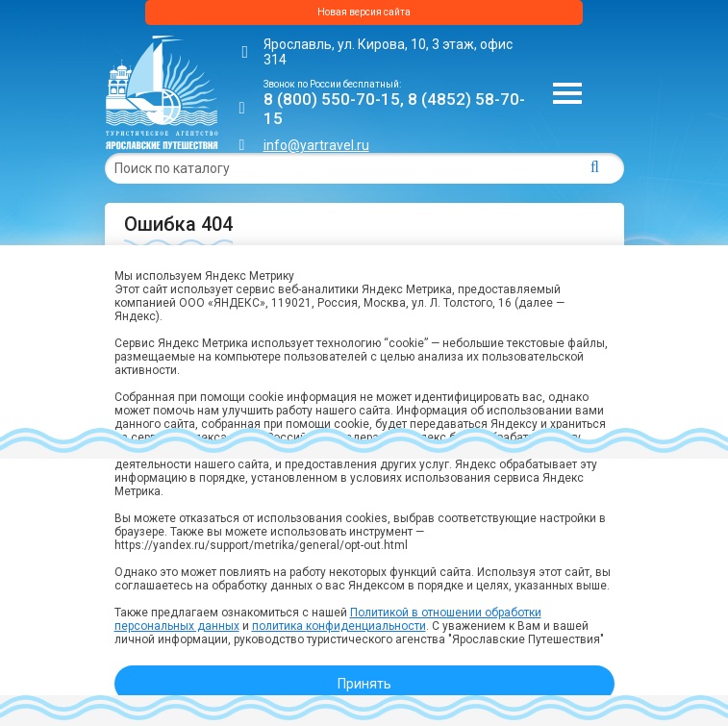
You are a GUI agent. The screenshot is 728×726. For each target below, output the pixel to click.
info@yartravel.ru (316, 145)
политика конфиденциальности (339, 626)
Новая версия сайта (364, 12)
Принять (364, 684)
